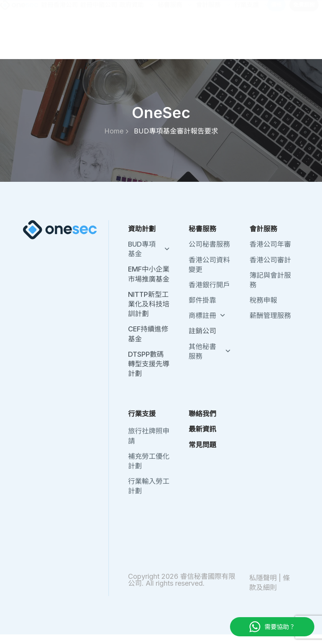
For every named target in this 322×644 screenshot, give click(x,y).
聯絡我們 (192, 10)
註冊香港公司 (59, 38)
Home (116, 131)
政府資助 (137, 39)
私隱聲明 (263, 578)
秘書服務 (176, 39)
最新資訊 (225, 10)
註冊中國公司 (99, 38)
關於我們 (160, 10)
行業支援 (252, 39)
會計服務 (214, 39)
